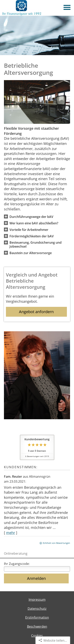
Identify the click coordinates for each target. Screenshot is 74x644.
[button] (31, 217)
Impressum (37, 600)
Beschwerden (37, 626)
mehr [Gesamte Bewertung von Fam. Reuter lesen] (11, 533)
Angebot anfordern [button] (36, 312)
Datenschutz (37, 609)
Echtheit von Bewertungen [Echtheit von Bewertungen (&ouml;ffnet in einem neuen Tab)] (56, 543)
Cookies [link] (37, 636)
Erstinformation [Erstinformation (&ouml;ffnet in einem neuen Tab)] (37, 617)
